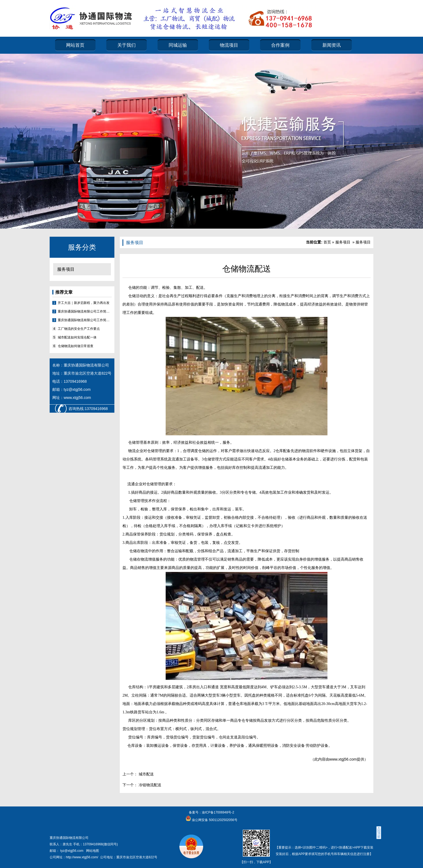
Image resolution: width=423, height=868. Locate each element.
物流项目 (229, 45)
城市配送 (146, 774)
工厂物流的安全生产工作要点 (79, 329)
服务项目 (66, 269)
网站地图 (93, 851)
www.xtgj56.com (343, 759)
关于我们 (127, 45)
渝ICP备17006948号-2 (218, 812)
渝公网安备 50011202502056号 (214, 820)
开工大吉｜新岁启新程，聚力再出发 (84, 303)
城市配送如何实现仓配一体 (77, 337)
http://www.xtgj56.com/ (82, 857)
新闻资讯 (332, 45)
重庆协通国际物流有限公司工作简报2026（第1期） (85, 320)
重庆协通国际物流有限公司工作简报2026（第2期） (85, 311)
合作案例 (280, 45)
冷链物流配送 (149, 785)
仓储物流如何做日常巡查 (76, 346)
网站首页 (75, 45)
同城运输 (178, 45)
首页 (327, 242)
